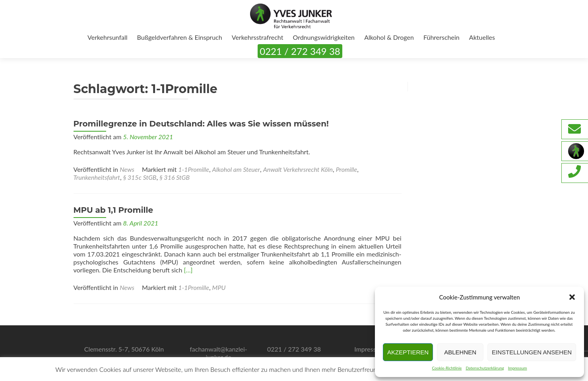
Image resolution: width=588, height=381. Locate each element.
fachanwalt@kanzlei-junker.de (218, 353)
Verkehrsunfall (107, 37)
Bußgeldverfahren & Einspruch (180, 37)
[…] (188, 270)
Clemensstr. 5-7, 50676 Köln (124, 349)
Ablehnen (460, 352)
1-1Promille (194, 169)
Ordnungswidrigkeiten (324, 37)
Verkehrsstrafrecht (258, 37)
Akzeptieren (408, 352)
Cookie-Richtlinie (447, 368)
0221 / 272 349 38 (300, 51)
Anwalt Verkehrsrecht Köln (298, 169)
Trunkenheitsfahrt (97, 177)
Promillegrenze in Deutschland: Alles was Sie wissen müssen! (201, 124)
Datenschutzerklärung (485, 368)
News (127, 169)
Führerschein (441, 37)
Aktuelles (482, 37)
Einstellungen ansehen (532, 352)
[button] (572, 297)
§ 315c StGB (140, 177)
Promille (346, 169)
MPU (219, 287)
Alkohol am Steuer (236, 169)
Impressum (518, 368)
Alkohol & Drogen (389, 37)
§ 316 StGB (175, 177)
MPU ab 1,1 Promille (114, 210)
